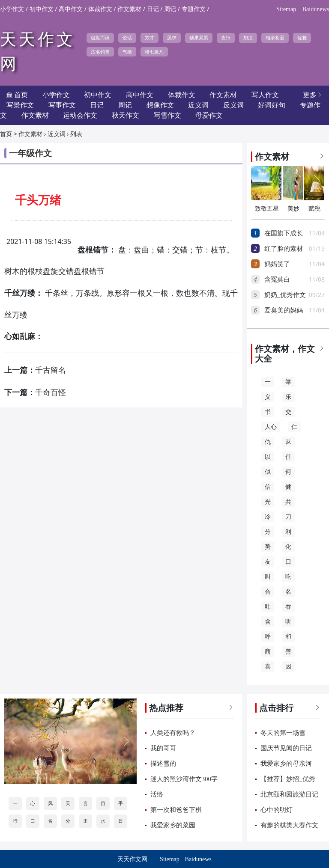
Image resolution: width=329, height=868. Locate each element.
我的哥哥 (163, 748)
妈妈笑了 (277, 264)
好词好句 (272, 105)
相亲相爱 (275, 38)
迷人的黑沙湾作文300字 (184, 779)
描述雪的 (163, 764)
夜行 (226, 38)
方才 (150, 38)
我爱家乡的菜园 (173, 825)
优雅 (302, 38)
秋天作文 (126, 115)
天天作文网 (132, 859)
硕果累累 (199, 38)
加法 (248, 38)
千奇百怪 (51, 392)
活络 (157, 794)
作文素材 (129, 9)
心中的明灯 (277, 810)
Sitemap (286, 9)
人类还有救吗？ (173, 733)
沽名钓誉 (100, 52)
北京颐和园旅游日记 (289, 794)
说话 (127, 38)
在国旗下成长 (284, 233)
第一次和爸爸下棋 (176, 810)
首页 (6, 134)
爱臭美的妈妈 (284, 310)
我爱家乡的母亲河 (286, 764)
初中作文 (42, 9)
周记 (170, 9)
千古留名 (51, 370)
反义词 (233, 105)
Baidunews (316, 9)
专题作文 (194, 9)
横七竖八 (154, 52)
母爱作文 (209, 115)
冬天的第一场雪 (283, 733)
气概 (127, 52)
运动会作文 (80, 115)
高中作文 (71, 9)
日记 (153, 9)
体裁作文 (100, 9)
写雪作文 (167, 115)
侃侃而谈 (100, 38)
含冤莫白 (277, 279)
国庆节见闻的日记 (286, 748)
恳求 (172, 38)
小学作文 (12, 9)
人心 (271, 427)
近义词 (57, 134)
